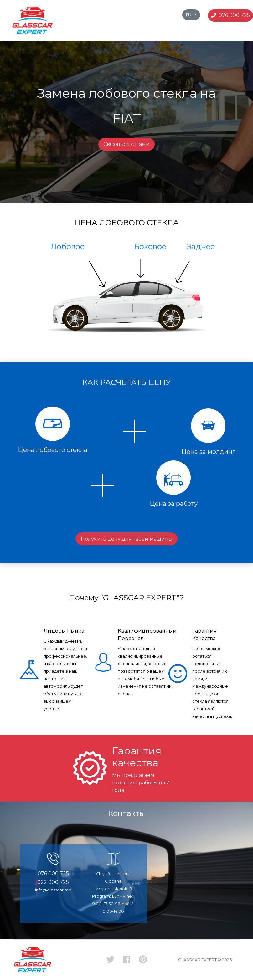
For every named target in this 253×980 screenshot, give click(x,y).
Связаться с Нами (126, 144)
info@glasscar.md (53, 890)
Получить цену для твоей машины (127, 539)
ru (189, 15)
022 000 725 (53, 882)
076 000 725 (231, 15)
